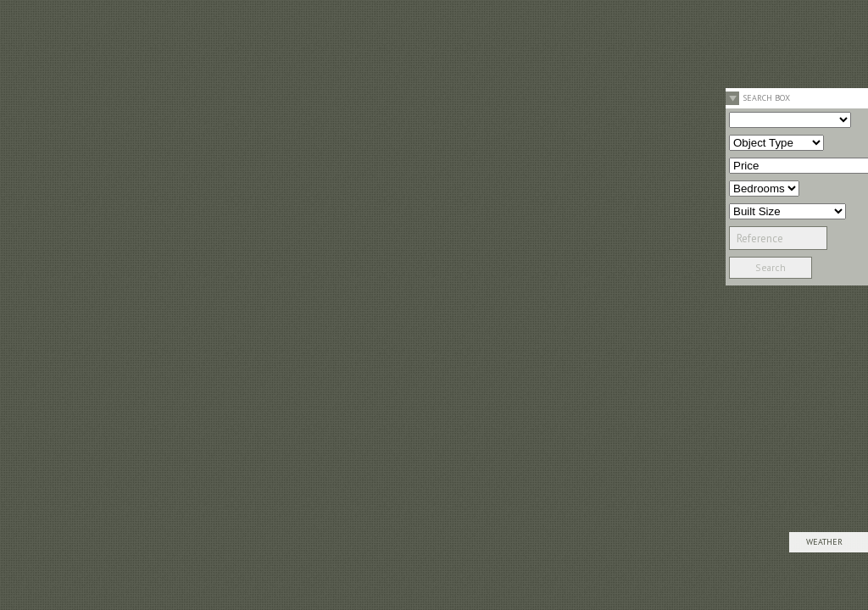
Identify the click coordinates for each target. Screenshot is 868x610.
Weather (824, 542)
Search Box (766, 98)
